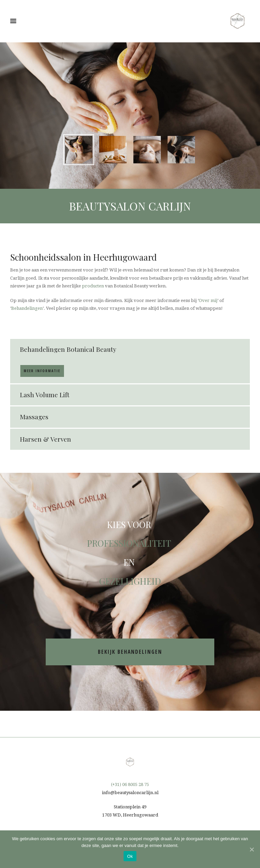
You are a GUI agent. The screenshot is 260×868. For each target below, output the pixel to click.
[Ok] (252, 849)
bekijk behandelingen (130, 652)
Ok (130, 856)
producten (93, 286)
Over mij (208, 300)
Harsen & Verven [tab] (46, 439)
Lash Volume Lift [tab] (45, 395)
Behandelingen (27, 308)
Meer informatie (42, 371)
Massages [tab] (34, 417)
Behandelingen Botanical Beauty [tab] (68, 349)
